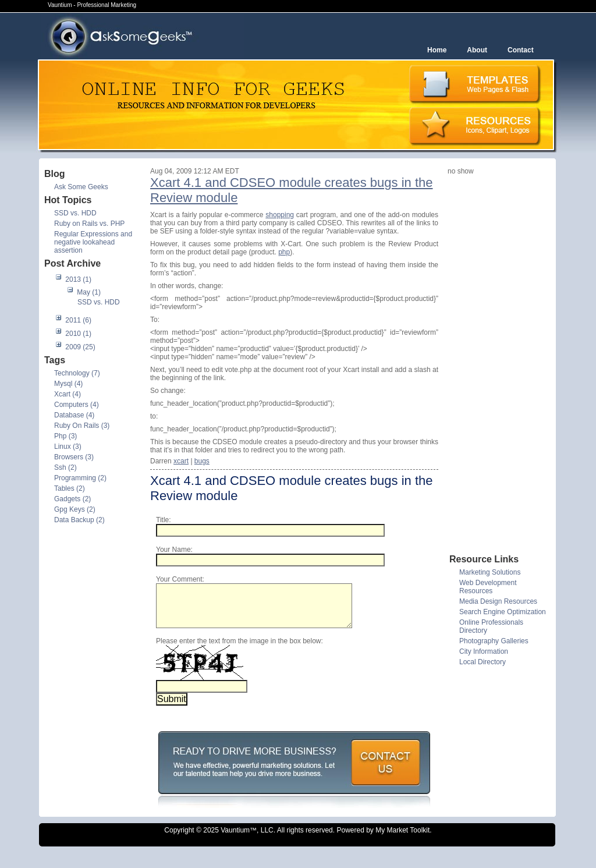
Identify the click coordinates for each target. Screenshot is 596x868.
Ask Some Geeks (81, 187)
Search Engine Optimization (503, 612)
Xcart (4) (68, 394)
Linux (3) (68, 447)
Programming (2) (80, 478)
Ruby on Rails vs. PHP (89, 224)
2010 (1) (78, 334)
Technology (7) (77, 373)
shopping (280, 215)
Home (437, 50)
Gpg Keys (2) (75, 509)
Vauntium (235, 839)
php (284, 252)
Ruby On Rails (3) (82, 426)
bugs (202, 461)
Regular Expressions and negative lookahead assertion (93, 242)
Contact (521, 50)
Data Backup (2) (79, 520)
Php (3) (65, 436)
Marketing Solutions (490, 572)
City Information (484, 651)
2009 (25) (80, 347)
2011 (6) (78, 320)
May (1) (89, 292)
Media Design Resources (498, 601)
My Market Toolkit (402, 839)
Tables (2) (70, 488)
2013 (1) (78, 279)
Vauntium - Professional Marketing (92, 5)
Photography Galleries (494, 641)
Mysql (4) (68, 384)
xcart (181, 461)
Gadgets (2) (72, 499)
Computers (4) (77, 405)
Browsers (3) (74, 457)
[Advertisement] (494, 364)
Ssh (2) (65, 467)
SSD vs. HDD (75, 213)
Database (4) (74, 415)
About (477, 50)
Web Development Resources (488, 587)
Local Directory (483, 662)
